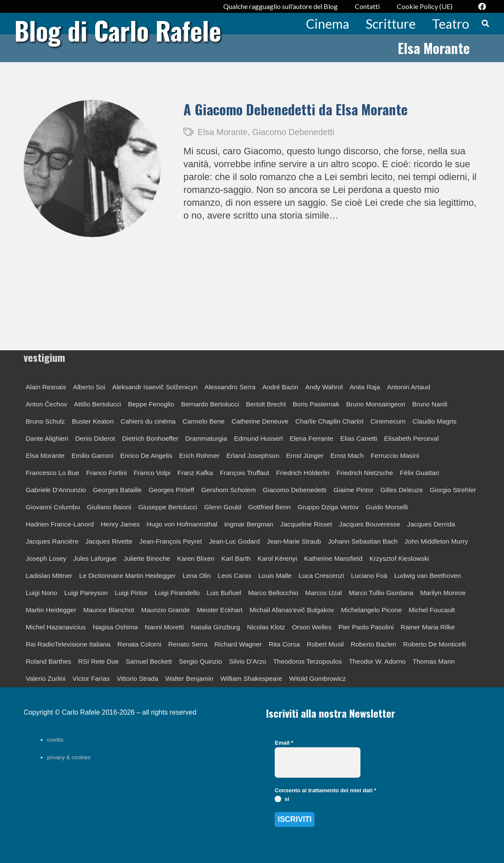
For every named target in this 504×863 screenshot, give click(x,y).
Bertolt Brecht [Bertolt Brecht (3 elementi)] (266, 404)
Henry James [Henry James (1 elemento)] (120, 524)
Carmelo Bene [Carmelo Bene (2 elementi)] (204, 421)
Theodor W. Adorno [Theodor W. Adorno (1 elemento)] (377, 661)
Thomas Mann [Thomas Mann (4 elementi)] (434, 661)
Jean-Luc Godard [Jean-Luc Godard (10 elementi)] (234, 541)
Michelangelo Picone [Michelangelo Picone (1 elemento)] (371, 610)
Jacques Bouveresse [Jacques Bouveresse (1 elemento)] (370, 524)
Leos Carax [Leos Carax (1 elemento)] (235, 576)
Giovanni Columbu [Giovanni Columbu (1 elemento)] (53, 507)
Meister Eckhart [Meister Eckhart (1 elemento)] (220, 610)
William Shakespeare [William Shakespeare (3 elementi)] (251, 678)
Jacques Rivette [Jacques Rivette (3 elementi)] (109, 541)
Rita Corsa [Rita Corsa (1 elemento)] (284, 644)
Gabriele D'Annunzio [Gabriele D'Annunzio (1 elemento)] (56, 490)
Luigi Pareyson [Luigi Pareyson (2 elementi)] (86, 593)
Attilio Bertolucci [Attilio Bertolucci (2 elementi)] (98, 404)
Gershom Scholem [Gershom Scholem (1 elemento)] (229, 490)
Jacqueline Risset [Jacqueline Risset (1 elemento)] (306, 524)
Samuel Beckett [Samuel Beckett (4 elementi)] (149, 661)
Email (284, 743)
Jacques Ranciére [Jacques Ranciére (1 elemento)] (52, 541)
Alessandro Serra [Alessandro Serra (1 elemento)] (230, 387)
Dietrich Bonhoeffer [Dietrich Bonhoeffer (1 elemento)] (150, 438)
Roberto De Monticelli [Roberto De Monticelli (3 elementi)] (435, 644)
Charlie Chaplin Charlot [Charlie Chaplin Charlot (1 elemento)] (329, 421)
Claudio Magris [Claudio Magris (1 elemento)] (435, 421)
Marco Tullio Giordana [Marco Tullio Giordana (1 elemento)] (381, 593)
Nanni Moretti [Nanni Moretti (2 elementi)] (165, 627)
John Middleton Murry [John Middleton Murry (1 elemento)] (436, 541)
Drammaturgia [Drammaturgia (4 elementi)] (206, 438)
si (282, 799)
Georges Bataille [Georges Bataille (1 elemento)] (117, 490)
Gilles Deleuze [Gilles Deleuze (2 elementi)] (401, 490)
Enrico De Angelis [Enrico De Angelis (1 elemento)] (146, 456)
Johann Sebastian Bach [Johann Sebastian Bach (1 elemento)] (363, 541)
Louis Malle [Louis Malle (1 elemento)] (275, 576)
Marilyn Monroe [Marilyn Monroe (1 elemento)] (443, 593)
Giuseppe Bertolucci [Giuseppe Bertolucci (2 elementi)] (168, 507)
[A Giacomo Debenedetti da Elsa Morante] (92, 106)
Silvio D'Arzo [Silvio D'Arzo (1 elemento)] (247, 661)
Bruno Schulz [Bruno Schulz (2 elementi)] (45, 421)
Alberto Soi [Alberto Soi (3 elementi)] (89, 387)
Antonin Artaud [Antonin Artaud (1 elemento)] (409, 387)
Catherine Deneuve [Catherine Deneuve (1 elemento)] (260, 421)
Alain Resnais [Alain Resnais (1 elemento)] (46, 387)
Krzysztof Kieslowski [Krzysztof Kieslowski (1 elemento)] (399, 558)
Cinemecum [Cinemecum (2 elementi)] (388, 421)
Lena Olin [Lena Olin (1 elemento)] (197, 576)
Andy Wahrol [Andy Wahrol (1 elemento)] (324, 387)
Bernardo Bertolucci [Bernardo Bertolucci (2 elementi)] (210, 404)
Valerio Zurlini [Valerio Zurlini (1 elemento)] (46, 678)
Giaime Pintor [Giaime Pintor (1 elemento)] (353, 490)
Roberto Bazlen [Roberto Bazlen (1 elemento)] (373, 644)
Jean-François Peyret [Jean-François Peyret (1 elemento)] (171, 541)
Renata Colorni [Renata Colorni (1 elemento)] (139, 644)
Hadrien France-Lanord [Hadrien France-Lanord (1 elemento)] (60, 524)
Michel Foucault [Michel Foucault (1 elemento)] (432, 610)
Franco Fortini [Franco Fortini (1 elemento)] (106, 473)
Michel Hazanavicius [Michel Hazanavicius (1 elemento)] (56, 627)
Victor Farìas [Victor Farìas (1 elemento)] (91, 678)
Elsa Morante (223, 132)
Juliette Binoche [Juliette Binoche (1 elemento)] (147, 558)
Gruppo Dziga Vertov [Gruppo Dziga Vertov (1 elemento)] (328, 507)
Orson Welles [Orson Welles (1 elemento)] (312, 627)
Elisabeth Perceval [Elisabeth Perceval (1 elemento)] (411, 438)
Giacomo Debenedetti (293, 132)
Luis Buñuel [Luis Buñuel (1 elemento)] (224, 593)
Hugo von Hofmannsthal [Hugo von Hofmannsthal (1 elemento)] (182, 524)
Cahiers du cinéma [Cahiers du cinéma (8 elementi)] (148, 421)
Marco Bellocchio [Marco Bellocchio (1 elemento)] (273, 593)
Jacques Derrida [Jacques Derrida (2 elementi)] (431, 524)
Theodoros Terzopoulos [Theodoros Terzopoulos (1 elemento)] (307, 661)
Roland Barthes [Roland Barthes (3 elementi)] (48, 661)
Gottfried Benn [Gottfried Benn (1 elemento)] (269, 507)
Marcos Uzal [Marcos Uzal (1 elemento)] (324, 593)
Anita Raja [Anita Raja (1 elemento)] (365, 387)
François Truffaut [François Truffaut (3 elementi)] (244, 473)
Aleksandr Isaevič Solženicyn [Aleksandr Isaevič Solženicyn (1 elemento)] (155, 387)
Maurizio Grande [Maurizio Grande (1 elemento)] (165, 610)
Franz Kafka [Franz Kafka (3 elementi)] (195, 473)
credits (55, 740)
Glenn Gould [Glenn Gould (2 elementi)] (222, 507)
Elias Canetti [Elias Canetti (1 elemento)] (359, 438)
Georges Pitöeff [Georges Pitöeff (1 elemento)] (172, 490)
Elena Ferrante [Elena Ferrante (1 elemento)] (312, 438)
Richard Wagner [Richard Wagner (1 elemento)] (238, 644)
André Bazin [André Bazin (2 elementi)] (280, 387)
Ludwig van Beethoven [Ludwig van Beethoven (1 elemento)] (428, 576)
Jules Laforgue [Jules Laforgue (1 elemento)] (95, 558)
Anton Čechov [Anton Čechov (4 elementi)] (46, 404)
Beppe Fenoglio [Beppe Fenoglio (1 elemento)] (151, 404)
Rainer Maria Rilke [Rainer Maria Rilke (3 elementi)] (428, 627)
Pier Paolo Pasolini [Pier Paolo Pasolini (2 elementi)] (366, 627)
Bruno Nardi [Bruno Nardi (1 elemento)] (430, 404)
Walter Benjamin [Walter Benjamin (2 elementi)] (189, 678)
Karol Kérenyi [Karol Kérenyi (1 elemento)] (277, 558)
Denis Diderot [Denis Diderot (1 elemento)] (95, 438)
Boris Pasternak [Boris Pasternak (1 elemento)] (316, 404)
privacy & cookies (69, 757)
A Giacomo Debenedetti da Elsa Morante (295, 109)
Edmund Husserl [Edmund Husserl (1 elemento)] (258, 438)
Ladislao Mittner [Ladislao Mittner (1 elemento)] (49, 576)
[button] (485, 24)
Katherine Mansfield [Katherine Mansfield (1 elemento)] (333, 558)
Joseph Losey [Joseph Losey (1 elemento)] (46, 558)
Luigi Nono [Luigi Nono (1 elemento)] (42, 593)
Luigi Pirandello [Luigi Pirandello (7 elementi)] (177, 593)
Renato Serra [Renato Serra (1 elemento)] (188, 644)
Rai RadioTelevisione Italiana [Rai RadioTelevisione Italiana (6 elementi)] (68, 644)
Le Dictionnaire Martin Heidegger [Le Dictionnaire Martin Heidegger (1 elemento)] (127, 576)
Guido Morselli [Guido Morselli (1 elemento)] (387, 507)
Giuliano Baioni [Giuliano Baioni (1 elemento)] (109, 507)
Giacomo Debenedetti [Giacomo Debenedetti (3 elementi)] (295, 490)
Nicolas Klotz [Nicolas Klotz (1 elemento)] (266, 627)
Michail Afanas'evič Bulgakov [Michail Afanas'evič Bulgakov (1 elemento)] (292, 610)
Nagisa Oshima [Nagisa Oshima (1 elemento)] (115, 627)
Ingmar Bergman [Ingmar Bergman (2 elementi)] (249, 524)
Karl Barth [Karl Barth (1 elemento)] (236, 558)
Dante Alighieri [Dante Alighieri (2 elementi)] (47, 438)
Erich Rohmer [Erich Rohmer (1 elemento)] (199, 456)
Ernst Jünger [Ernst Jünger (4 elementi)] (305, 456)
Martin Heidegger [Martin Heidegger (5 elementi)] (51, 610)
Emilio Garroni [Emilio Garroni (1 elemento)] (93, 456)
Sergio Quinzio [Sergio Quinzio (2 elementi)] (200, 661)
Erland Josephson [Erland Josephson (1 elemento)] (253, 456)
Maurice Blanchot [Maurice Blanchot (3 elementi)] (109, 610)
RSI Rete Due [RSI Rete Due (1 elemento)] (98, 661)
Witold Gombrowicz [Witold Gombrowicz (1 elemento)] (318, 678)
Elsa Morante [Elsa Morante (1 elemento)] (45, 456)
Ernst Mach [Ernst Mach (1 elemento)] (347, 456)
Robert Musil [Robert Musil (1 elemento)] (325, 644)
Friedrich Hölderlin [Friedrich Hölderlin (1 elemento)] (303, 473)
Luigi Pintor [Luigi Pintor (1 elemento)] (131, 593)
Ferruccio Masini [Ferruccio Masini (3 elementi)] (395, 456)
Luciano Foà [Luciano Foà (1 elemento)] (369, 576)
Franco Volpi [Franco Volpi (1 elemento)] (152, 473)
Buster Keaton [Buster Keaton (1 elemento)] (93, 421)
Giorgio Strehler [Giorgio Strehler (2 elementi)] (453, 490)
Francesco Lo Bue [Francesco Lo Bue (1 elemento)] (52, 473)
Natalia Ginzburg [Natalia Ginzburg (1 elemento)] (215, 627)
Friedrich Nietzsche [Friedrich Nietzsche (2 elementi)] (365, 473)
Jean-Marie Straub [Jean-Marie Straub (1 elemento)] (294, 541)
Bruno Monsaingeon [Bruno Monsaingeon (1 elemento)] (376, 404)
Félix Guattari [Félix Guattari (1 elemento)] (420, 473)
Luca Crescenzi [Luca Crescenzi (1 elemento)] (321, 576)
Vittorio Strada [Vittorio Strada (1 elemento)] (137, 678)
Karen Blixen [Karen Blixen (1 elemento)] (196, 558)
